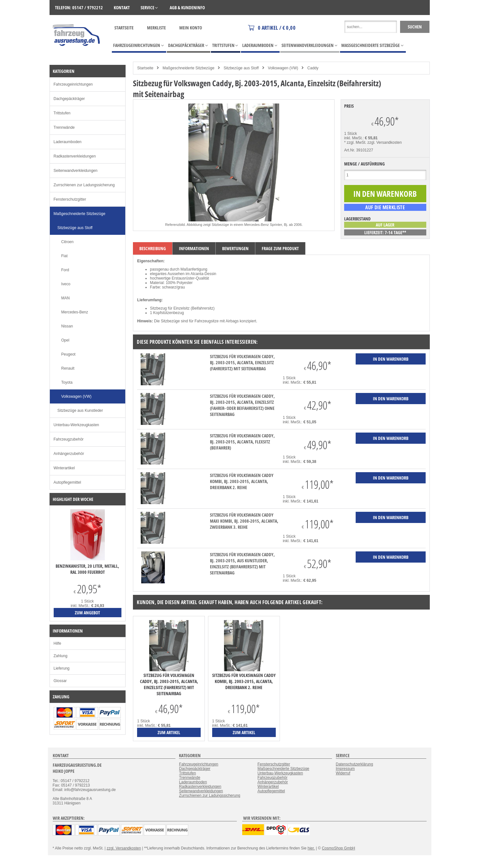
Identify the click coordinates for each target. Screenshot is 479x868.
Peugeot (69, 354)
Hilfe (58, 643)
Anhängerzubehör (69, 454)
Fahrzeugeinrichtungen (73, 84)
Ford (65, 270)
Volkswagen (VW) (283, 68)
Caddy (313, 68)
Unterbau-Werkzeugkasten (77, 425)
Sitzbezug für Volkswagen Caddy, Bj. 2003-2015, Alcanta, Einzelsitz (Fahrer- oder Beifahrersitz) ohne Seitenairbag (242, 405)
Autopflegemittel (67, 482)
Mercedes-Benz (75, 312)
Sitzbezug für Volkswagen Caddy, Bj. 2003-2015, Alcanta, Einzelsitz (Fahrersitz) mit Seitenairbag (242, 362)
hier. (311, 848)
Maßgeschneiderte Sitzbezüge (189, 68)
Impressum (345, 769)
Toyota (67, 382)
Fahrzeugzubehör (69, 439)
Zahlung (61, 656)
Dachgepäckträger (69, 99)
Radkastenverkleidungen (75, 156)
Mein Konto (191, 28)
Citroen (68, 242)
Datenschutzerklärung (355, 764)
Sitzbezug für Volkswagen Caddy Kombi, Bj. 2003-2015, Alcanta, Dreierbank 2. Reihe (242, 481)
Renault (68, 368)
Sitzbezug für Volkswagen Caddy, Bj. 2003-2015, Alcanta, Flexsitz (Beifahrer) (242, 442)
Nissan (67, 326)
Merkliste (156, 28)
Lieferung (62, 668)
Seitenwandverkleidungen (76, 171)
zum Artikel (169, 732)
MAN (66, 298)
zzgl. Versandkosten (385, 142)
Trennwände (64, 127)
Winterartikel (64, 468)
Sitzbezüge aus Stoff (241, 68)
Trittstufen (62, 113)
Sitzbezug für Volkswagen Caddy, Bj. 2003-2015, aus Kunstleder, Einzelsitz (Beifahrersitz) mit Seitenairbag (242, 564)
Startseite (124, 28)
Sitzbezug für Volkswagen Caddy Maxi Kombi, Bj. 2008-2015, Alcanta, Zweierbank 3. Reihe (244, 521)
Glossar (60, 681)
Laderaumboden (68, 142)
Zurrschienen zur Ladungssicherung (84, 185)
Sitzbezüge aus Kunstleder (80, 411)
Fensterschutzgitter (70, 199)
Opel (65, 340)
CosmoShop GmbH (338, 848)
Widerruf (343, 773)
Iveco (66, 284)
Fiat (65, 256)
